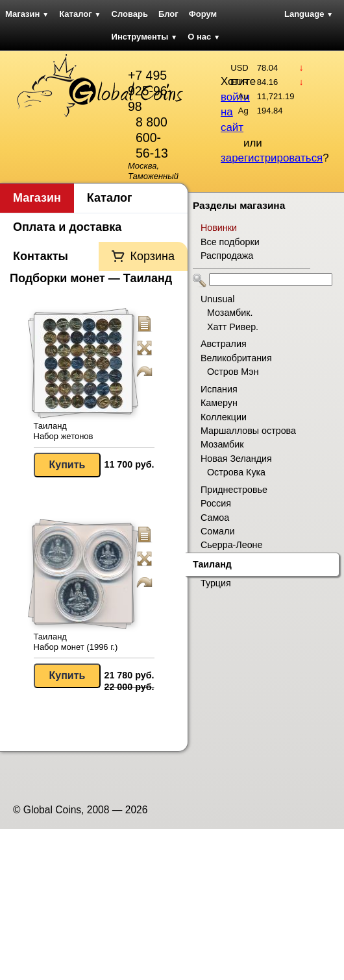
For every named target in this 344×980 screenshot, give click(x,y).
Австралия (224, 344)
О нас (204, 37)
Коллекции (224, 417)
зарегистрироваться (272, 158)
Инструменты (145, 37)
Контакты (41, 256)
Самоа (215, 518)
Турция (216, 583)
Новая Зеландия (236, 459)
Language (309, 14)
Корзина (152, 256)
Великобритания (236, 358)
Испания (219, 389)
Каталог (80, 14)
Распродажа (227, 256)
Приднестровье (234, 490)
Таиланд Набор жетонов (64, 431)
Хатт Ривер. (233, 327)
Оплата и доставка (67, 227)
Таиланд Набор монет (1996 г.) (76, 642)
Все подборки (230, 242)
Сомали (217, 531)
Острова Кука (236, 472)
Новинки (219, 228)
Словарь (130, 14)
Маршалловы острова (248, 431)
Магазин (27, 14)
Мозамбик (222, 444)
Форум (203, 14)
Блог (168, 14)
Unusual (217, 299)
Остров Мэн (233, 372)
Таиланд (212, 564)
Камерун (219, 403)
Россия (216, 503)
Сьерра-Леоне (231, 545)
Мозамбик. (230, 313)
